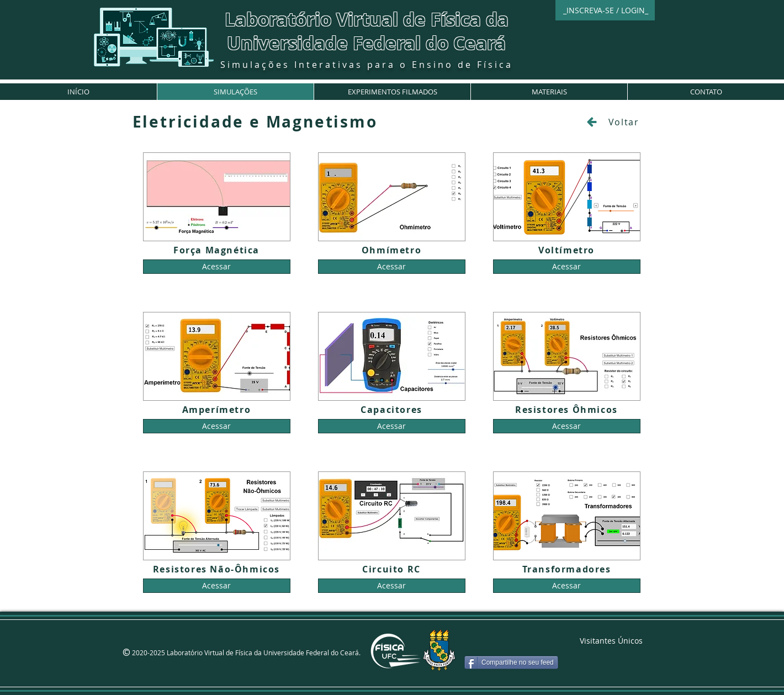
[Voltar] (613, 122)
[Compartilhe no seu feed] (511, 662)
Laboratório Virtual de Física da (367, 19)
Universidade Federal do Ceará (366, 43)
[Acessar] (217, 267)
